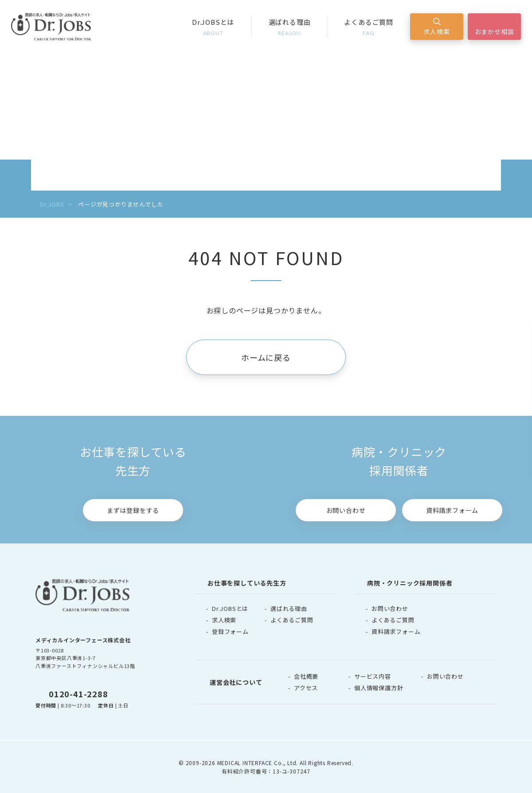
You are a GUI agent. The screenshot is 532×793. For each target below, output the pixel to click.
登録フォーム (230, 631)
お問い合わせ (346, 510)
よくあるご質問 (369, 27)
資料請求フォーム (452, 510)
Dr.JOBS (52, 204)
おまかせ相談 (495, 31)
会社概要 (306, 676)
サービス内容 (373, 676)
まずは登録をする (133, 510)
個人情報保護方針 (379, 688)
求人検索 (436, 31)
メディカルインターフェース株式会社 (83, 640)
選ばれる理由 (290, 27)
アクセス (306, 688)
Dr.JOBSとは (213, 27)
